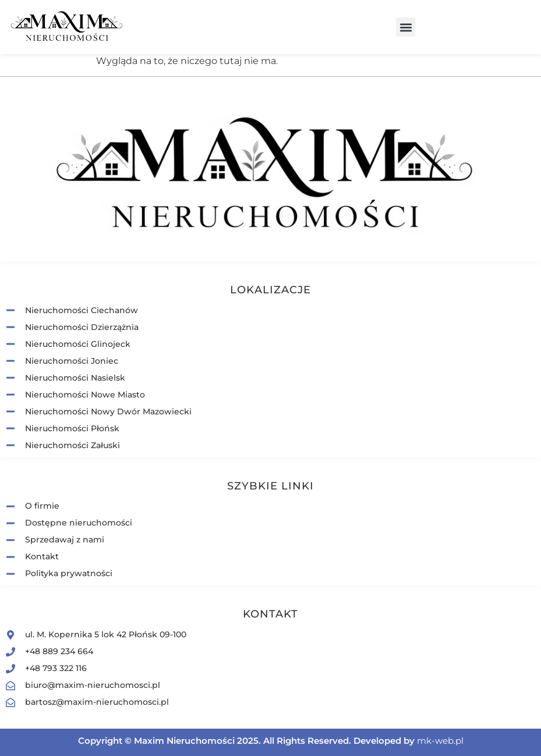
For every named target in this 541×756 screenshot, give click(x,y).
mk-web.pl (440, 741)
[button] (406, 27)
